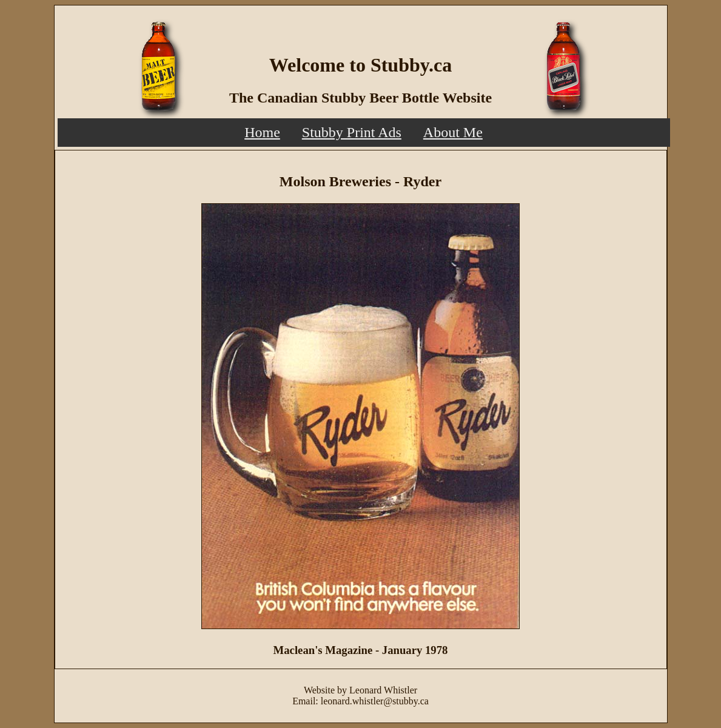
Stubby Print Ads (352, 132)
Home (262, 132)
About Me (453, 132)
